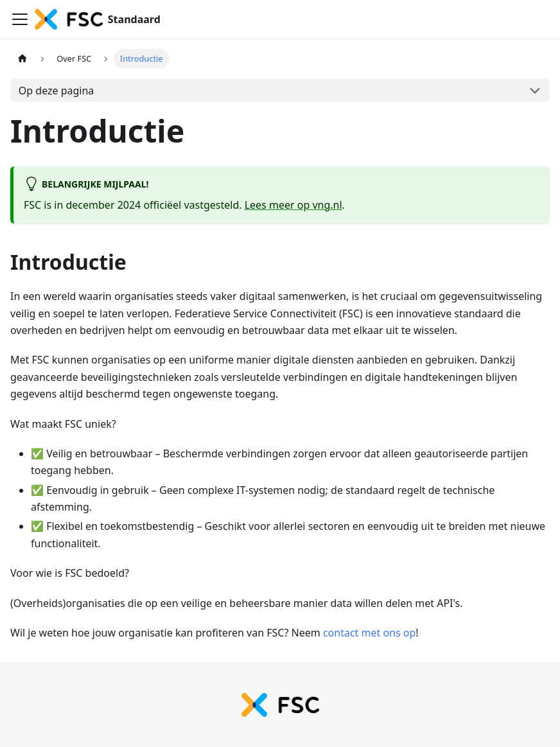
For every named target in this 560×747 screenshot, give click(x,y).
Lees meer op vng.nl (293, 205)
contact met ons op (369, 633)
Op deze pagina (57, 91)
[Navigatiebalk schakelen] (20, 19)
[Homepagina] (22, 59)
